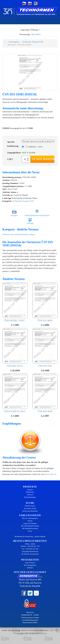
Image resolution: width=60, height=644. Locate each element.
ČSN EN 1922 (45, 348)
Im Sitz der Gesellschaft (30, 554)
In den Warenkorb (43, 159)
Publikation (30, 492)
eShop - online (30, 544)
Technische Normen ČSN (33, 42)
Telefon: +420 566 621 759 (30, 546)
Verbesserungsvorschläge (30, 617)
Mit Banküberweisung (30, 528)
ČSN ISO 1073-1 (15, 348)
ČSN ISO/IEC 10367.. (15, 302)
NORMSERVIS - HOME (30, 615)
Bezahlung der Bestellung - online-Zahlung (30, 536)
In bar (30, 531)
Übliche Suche (30, 506)
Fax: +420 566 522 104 (30, 549)
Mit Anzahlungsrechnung (30, 526)
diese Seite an (50, 474)
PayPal (30, 521)
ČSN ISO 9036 (45, 393)
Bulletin (30, 568)
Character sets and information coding (18, 234)
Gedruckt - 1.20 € (34, 147)
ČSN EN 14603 (45, 302)
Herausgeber (14, 42)
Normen (30, 490)
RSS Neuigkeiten (30, 565)
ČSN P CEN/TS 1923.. (15, 393)
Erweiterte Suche (30, 508)
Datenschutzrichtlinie (30, 622)
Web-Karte (30, 612)
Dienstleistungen (30, 497)
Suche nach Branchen (30, 511)
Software (30, 495)
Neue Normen (30, 563)
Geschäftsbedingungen (30, 620)
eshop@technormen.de (30, 551)
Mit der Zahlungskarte (30, 518)
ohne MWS (36, 34)
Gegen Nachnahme (30, 523)
